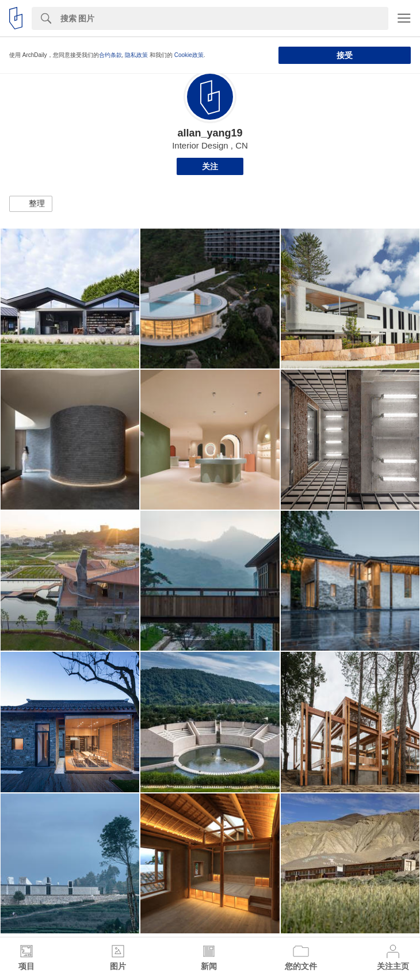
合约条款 (110, 55)
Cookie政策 (189, 55)
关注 (210, 166)
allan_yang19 (210, 133)
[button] (31, 204)
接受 (345, 55)
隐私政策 (136, 55)
